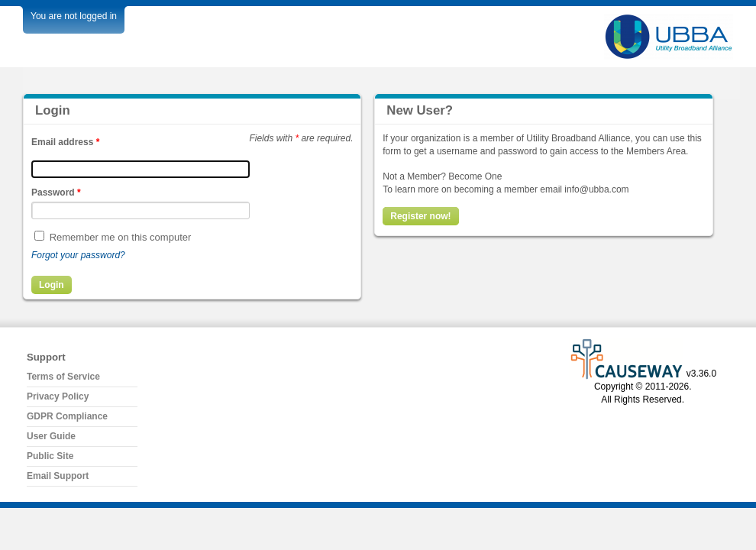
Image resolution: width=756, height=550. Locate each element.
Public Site (50, 456)
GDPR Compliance (67, 416)
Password (56, 192)
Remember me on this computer (121, 237)
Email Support (58, 476)
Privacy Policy (58, 396)
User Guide (51, 436)
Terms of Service (63, 377)
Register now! (420, 216)
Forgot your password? (78, 255)
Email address (65, 142)
